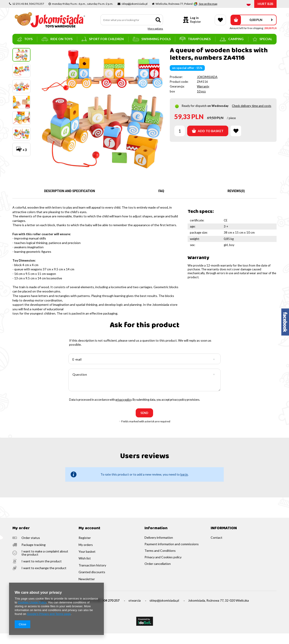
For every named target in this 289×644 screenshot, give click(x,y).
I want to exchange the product (44, 579)
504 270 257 (111, 611)
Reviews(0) (236, 202)
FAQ (161, 202)
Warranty (203, 97)
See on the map (208, 4)
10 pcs (201, 102)
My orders (86, 555)
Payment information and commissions (172, 555)
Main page (19, 51)
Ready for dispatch (194, 116)
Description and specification (69, 202)
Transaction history (92, 576)
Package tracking (34, 555)
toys (25, 39)
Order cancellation (158, 574)
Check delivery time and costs (252, 116)
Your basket (87, 562)
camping (232, 39)
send (144, 423)
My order (21, 539)
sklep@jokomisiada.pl (164, 611)
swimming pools (152, 39)
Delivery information (159, 548)
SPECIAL (262, 39)
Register (196, 22)
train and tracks (50, 51)
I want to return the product (42, 572)
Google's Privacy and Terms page (49, 614)
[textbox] (132, 20)
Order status (31, 548)
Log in (194, 18)
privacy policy (123, 410)
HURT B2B (265, 4)
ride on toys (57, 39)
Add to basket (208, 141)
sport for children (103, 39)
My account (89, 539)
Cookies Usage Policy (32, 602)
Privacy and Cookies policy (163, 568)
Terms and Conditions (160, 561)
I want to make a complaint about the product (45, 563)
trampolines (195, 39)
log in (184, 485)
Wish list (85, 569)
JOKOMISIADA (207, 87)
